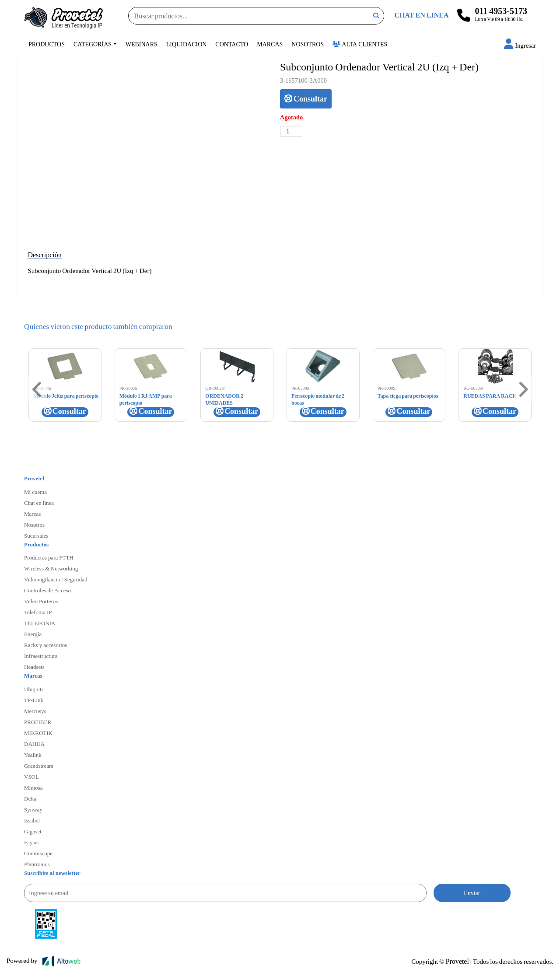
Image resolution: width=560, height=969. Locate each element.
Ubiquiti (33, 689)
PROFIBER (38, 722)
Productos (47, 44)
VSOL (31, 777)
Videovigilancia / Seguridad (56, 579)
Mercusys (35, 711)
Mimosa (33, 787)
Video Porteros (41, 601)
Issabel (32, 820)
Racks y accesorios (45, 645)
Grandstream (39, 766)
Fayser (32, 842)
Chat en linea (39, 503)
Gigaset (33, 831)
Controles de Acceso (47, 590)
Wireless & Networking (51, 568)
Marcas (270, 44)
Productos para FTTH (49, 557)
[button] (520, 45)
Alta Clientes (360, 44)
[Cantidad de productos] (291, 131)
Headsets (34, 667)
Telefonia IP (38, 612)
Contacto (232, 44)
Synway (33, 809)
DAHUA (34, 744)
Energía (33, 634)
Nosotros (308, 44)
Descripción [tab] (44, 254)
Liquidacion (187, 44)
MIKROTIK (38, 733)
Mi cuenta (35, 492)
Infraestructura (41, 656)
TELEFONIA (40, 623)
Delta (30, 798)
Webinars (142, 44)
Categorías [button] (93, 44)
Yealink (33, 755)
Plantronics (37, 864)
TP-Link (34, 700)
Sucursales (36, 535)
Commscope (38, 853)
